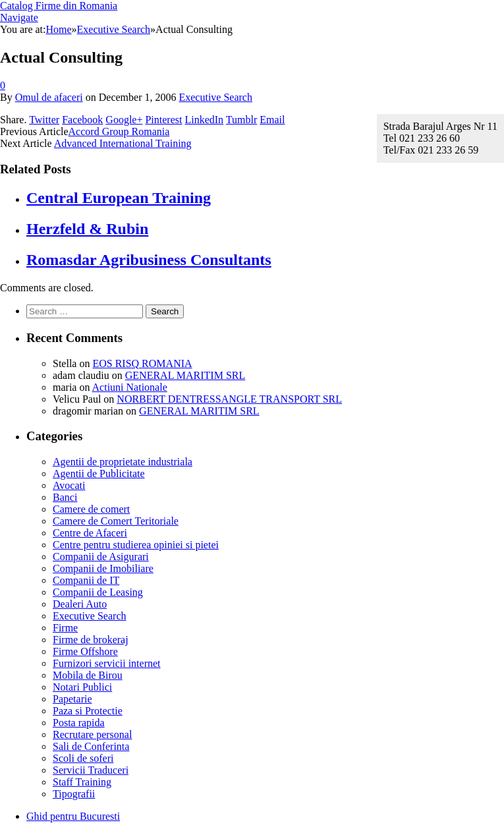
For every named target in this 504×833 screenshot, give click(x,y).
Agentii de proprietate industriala (123, 462)
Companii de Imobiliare (103, 568)
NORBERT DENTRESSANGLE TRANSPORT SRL (229, 399)
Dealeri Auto (80, 604)
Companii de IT (86, 580)
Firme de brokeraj (91, 640)
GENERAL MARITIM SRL (185, 375)
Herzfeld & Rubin (87, 229)
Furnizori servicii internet (107, 663)
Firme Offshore (85, 651)
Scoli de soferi (83, 758)
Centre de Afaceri (90, 533)
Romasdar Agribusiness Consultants (149, 260)
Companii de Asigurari (101, 557)
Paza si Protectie (88, 711)
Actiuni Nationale (130, 387)
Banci (65, 497)
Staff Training (82, 782)
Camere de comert (91, 509)
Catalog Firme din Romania (59, 6)
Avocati (69, 485)
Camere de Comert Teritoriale (116, 521)
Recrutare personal (92, 734)
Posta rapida (79, 723)
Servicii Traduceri (91, 770)
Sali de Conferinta (91, 746)
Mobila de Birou (88, 675)
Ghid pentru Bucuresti (73, 816)
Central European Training (119, 198)
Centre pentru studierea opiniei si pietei (136, 545)
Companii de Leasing (98, 592)
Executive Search (215, 97)
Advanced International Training (123, 143)
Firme (65, 628)
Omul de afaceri (49, 97)
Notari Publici (82, 687)
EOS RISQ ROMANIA (142, 363)
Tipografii (74, 794)
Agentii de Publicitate (99, 474)
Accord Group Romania (119, 131)
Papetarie (72, 699)
